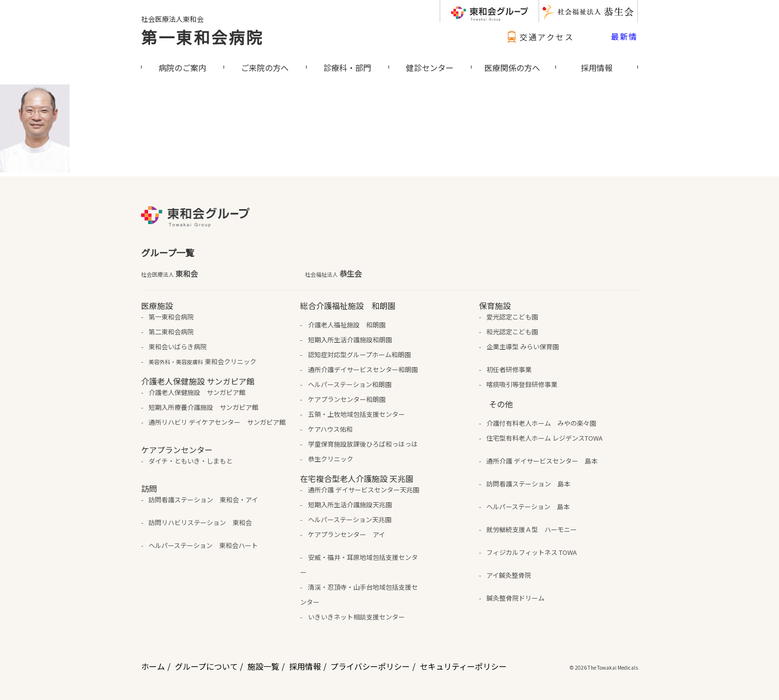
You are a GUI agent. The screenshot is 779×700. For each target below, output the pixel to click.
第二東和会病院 (171, 332)
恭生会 (333, 274)
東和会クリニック (202, 361)
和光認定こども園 (512, 332)
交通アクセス (539, 37)
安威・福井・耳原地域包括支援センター (359, 565)
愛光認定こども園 (512, 317)
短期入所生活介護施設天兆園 (350, 505)
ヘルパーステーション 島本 (528, 506)
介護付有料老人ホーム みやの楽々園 (541, 423)
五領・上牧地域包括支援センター (356, 414)
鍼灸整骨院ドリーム (515, 598)
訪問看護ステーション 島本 (528, 484)
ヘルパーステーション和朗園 (350, 384)
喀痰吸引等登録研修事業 (522, 384)
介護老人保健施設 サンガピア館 (197, 392)
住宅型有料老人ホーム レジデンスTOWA (545, 438)
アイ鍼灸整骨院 (509, 575)
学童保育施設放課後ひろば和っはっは (363, 444)
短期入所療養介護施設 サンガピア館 (203, 407)
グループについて (206, 666)
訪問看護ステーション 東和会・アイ (203, 500)
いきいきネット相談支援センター (356, 617)
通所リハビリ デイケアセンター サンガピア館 (217, 422)
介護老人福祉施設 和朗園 (347, 325)
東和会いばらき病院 (178, 347)
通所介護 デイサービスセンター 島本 (542, 461)
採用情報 (305, 666)
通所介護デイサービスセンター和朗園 (363, 369)
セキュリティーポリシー (463, 666)
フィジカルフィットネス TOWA (532, 552)
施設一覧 (263, 666)
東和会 (169, 274)
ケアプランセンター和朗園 (347, 399)
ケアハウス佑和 (330, 429)
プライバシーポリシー (370, 666)
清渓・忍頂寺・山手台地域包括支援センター (359, 594)
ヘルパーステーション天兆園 (350, 519)
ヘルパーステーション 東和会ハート (203, 545)
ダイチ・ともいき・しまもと (191, 461)
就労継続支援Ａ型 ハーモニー (532, 529)
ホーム (153, 666)
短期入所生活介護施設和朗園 (350, 340)
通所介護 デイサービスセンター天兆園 (364, 490)
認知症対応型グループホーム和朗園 (359, 354)
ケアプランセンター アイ (347, 534)
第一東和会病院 (202, 37)
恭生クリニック (331, 459)
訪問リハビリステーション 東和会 (200, 522)
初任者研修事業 (509, 369)
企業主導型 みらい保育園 (523, 347)
